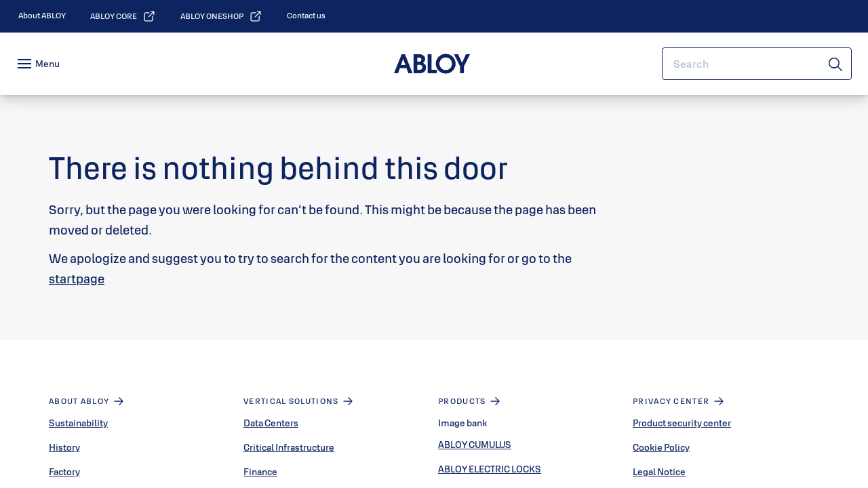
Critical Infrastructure (289, 447)
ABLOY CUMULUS (475, 445)
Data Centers (271, 423)
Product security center (682, 423)
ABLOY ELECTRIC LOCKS (490, 469)
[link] (42, 16)
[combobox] (757, 64)
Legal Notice (659, 472)
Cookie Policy (661, 447)
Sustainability (78, 423)
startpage (77, 279)
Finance (260, 472)
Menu (47, 64)
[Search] (836, 64)
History (64, 447)
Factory (64, 472)
